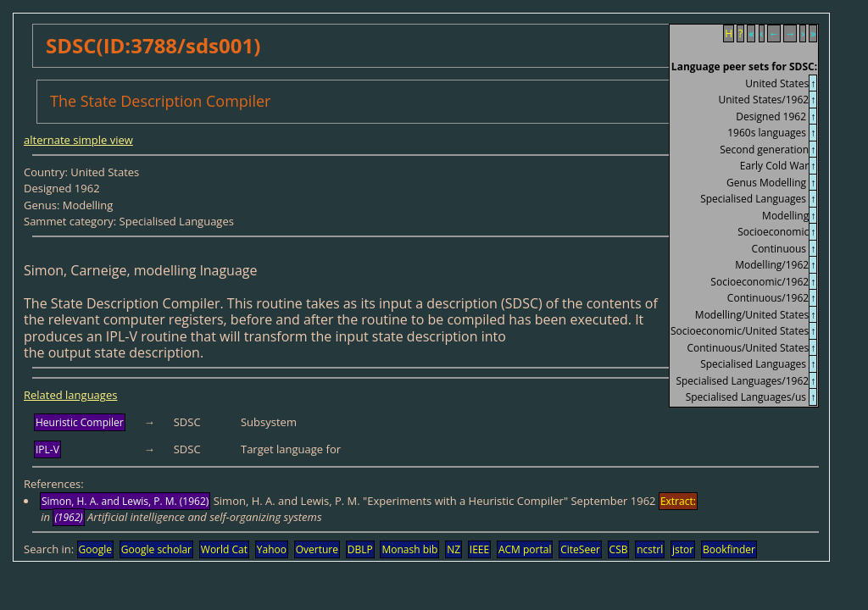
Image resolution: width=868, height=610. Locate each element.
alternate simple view (78, 140)
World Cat (224, 549)
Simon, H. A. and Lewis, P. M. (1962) (125, 501)
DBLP (360, 549)
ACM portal (525, 549)
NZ (453, 549)
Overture (317, 549)
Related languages (70, 395)
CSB (619, 549)
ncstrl (650, 549)
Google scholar (156, 549)
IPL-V (47, 449)
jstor (683, 549)
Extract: (678, 501)
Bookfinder (729, 549)
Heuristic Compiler (80, 422)
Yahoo (272, 549)
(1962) (68, 517)
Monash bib (409, 549)
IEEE (479, 549)
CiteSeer (580, 549)
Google (95, 549)
